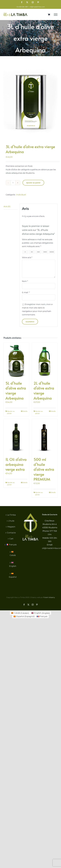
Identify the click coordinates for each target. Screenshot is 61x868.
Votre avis (27, 257)
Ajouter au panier (33, 183)
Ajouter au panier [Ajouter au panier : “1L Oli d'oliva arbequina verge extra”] (11, 484)
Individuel (21, 195)
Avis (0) (7, 206)
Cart (11, 539)
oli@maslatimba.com (37, 7)
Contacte (11, 533)
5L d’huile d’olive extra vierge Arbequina (16, 391)
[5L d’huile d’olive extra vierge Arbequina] (16, 361)
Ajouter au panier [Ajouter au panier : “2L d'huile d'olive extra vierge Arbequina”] (39, 412)
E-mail (26, 292)
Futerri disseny (49, 597)
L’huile (11, 521)
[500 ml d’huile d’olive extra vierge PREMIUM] (45, 437)
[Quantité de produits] (13, 183)
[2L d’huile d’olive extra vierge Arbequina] (45, 361)
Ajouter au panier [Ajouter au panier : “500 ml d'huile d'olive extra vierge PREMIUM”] (39, 493)
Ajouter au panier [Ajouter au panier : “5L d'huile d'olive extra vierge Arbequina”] (11, 412)
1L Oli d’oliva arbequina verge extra (16, 464)
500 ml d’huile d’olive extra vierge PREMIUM (44, 469)
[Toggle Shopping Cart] (49, 15)
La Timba (11, 515)
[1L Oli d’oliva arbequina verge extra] (16, 437)
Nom (25, 281)
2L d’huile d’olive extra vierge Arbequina (44, 391)
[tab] (11, 207)
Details (25, 411)
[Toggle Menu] (56, 15)
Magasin (11, 527)
